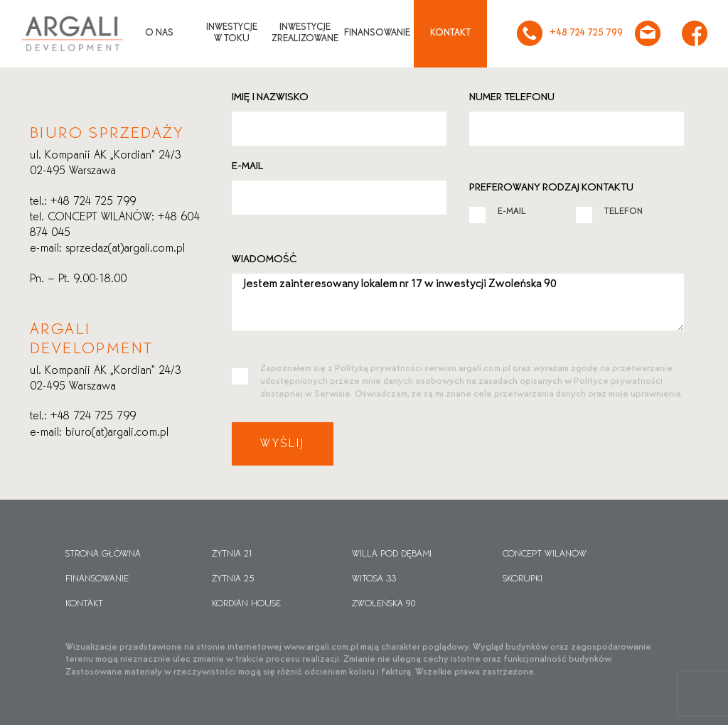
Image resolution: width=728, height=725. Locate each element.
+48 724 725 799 (569, 33)
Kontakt (450, 33)
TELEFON (609, 211)
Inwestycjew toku (232, 33)
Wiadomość (264, 259)
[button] (28, 697)
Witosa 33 (374, 579)
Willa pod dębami (392, 554)
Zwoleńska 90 (384, 604)
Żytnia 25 (233, 579)
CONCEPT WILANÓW (545, 554)
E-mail (247, 166)
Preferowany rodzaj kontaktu (551, 188)
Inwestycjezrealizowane (305, 33)
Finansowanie (377, 33)
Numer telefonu (512, 97)
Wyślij (283, 444)
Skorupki (523, 579)
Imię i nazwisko (270, 97)
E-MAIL (498, 211)
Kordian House (246, 604)
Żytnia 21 (232, 554)
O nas (159, 33)
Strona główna (103, 554)
